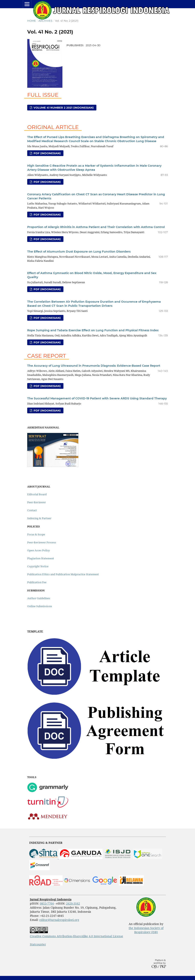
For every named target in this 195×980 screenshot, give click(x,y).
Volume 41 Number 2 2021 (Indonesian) (63, 108)
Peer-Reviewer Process (42, 542)
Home (32, 21)
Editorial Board (37, 494)
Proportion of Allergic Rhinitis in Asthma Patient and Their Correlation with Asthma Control (96, 227)
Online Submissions (40, 606)
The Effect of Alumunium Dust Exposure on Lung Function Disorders (79, 252)
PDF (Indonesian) (47, 153)
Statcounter (38, 944)
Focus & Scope (36, 534)
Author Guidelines (39, 598)
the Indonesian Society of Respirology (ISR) (146, 930)
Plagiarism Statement (41, 558)
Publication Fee (37, 582)
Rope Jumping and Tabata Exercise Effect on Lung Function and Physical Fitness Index (93, 330)
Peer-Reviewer (37, 502)
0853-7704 (47, 903)
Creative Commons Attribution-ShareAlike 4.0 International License (77, 936)
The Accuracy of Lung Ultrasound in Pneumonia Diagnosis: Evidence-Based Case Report (94, 366)
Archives (45, 21)
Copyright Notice (38, 566)
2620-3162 (73, 903)
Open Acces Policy (38, 550)
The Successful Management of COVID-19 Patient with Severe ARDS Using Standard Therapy (97, 398)
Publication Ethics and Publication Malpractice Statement (63, 574)
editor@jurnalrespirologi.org (59, 920)
